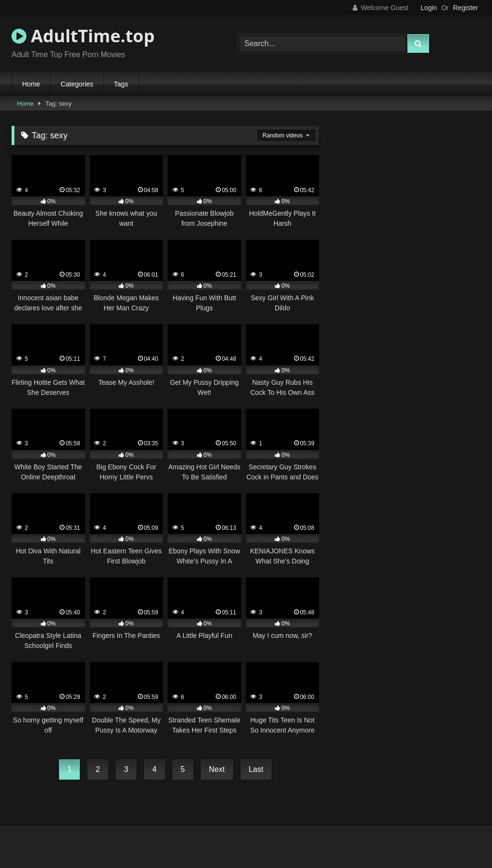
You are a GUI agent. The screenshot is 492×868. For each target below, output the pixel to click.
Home (31, 84)
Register (466, 8)
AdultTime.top (83, 36)
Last (256, 769)
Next (217, 769)
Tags (121, 84)
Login (429, 8)
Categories (77, 84)
